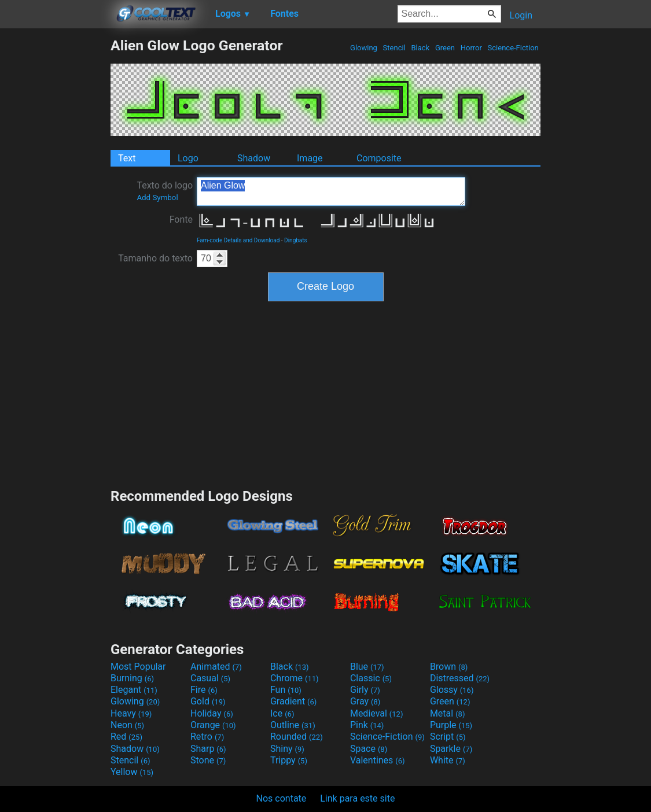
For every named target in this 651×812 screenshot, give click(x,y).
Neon (127, 725)
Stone (208, 760)
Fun (286, 690)
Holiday (212, 713)
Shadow (254, 158)
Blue (367, 667)
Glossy (452, 690)
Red (126, 737)
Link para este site (357, 798)
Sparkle (451, 749)
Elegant (134, 690)
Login (521, 15)
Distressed (460, 678)
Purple (451, 725)
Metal (448, 713)
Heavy (131, 713)
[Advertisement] (55, 211)
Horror (471, 48)
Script (448, 737)
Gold (208, 701)
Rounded (297, 737)
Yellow (132, 772)
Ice (282, 713)
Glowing (364, 48)
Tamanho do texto (155, 258)
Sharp (208, 749)
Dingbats (296, 240)
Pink (367, 725)
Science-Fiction (513, 48)
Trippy (289, 760)
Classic (371, 678)
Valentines (378, 760)
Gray (365, 701)
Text (127, 158)
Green (445, 48)
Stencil (394, 48)
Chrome (295, 678)
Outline (293, 725)
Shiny (287, 749)
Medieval (377, 713)
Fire (204, 690)
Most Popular (138, 667)
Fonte (181, 219)
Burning (132, 678)
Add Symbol (157, 198)
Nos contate (282, 798)
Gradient (293, 701)
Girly (365, 690)
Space (369, 749)
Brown (449, 667)
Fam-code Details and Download (238, 240)
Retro (207, 737)
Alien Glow (331, 191)
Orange (213, 725)
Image (310, 158)
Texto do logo (165, 191)
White (448, 760)
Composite (379, 158)
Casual (210, 678)
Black (420, 48)
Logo (188, 158)
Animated (216, 667)
